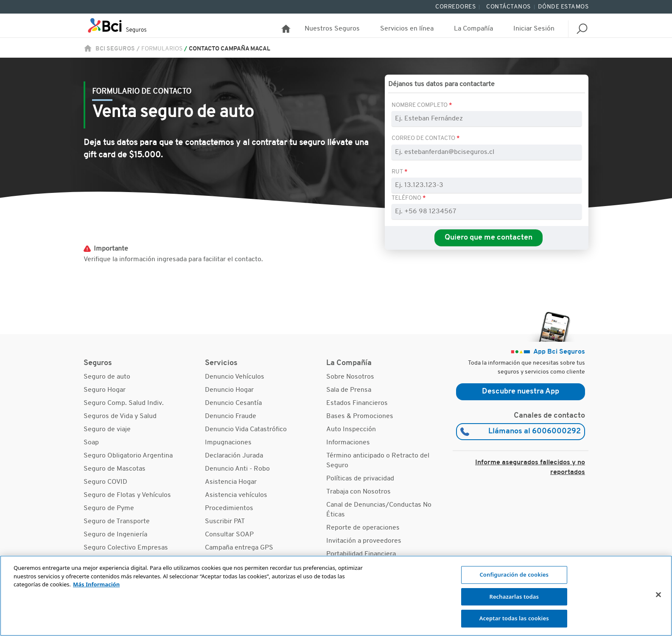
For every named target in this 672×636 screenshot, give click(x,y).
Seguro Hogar (105, 390)
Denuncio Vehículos (235, 377)
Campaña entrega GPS (239, 548)
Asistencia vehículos (236, 495)
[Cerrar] (658, 595)
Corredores (455, 7)
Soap (91, 443)
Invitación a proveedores (364, 541)
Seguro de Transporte (117, 522)
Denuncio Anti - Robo (237, 469)
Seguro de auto (107, 377)
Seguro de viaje (107, 430)
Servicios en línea (407, 29)
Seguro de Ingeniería (115, 535)
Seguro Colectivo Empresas (126, 548)
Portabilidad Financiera (361, 554)
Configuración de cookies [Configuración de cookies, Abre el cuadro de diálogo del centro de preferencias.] (514, 575)
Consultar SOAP (229, 535)
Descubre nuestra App (521, 392)
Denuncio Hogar (229, 390)
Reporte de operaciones (363, 528)
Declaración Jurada (234, 456)
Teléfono (407, 198)
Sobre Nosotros (350, 377)
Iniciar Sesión (534, 29)
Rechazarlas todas (514, 597)
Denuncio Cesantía (233, 403)
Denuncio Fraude (231, 416)
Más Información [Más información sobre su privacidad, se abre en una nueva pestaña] (96, 584)
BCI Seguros (115, 49)
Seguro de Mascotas (115, 469)
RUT (397, 172)
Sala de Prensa (349, 390)
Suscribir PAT (225, 522)
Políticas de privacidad (360, 479)
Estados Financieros (357, 403)
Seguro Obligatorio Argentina (128, 456)
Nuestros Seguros (332, 29)
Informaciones (348, 443)
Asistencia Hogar (231, 482)
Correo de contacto (424, 138)
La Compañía (473, 29)
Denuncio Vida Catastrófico (246, 430)
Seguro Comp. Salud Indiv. (124, 403)
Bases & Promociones (360, 416)
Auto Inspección (351, 430)
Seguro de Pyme (109, 508)
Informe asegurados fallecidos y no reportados (530, 467)
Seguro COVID (105, 482)
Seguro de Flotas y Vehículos (127, 495)
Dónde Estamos (563, 7)
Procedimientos (229, 508)
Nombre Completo (420, 105)
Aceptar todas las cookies (514, 618)
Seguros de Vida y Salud (120, 416)
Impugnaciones (228, 443)
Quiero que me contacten (489, 238)
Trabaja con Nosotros (358, 492)
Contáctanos (508, 7)
